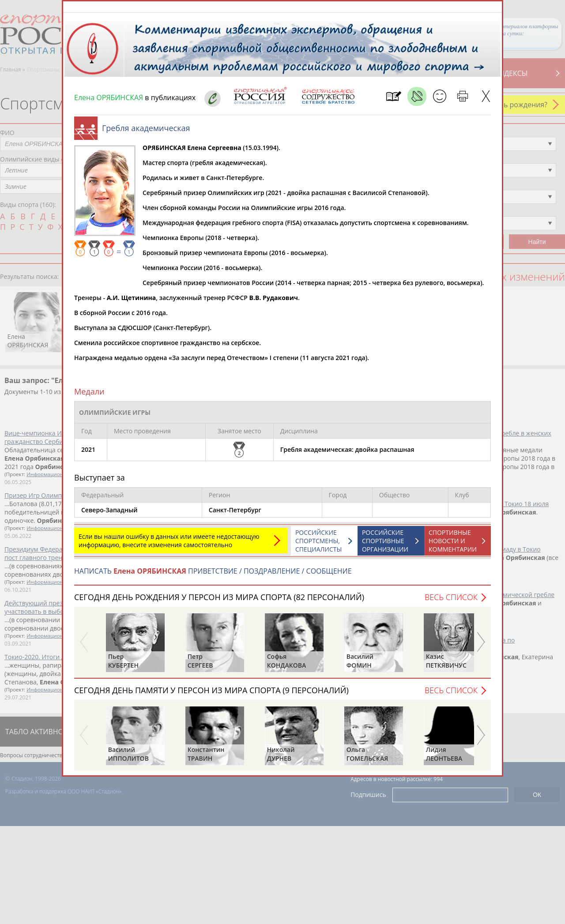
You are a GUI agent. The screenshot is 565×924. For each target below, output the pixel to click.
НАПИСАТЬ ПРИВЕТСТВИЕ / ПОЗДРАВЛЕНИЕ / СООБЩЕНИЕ (213, 575)
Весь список (451, 601)
